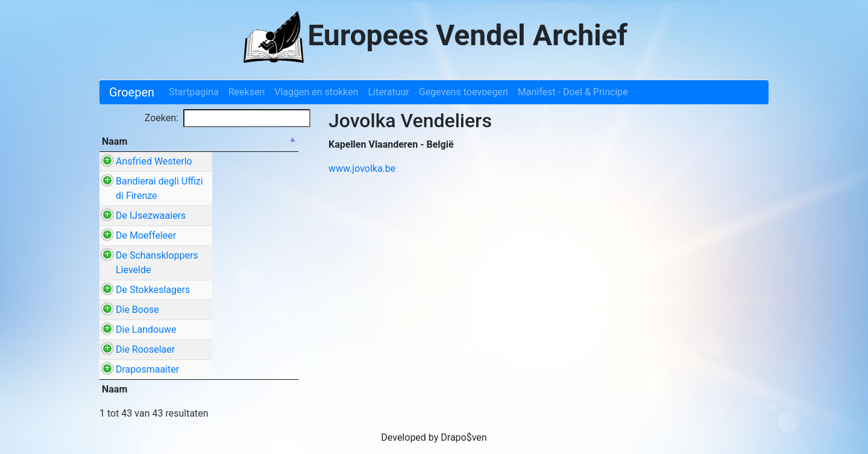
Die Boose (137, 331)
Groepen (132, 92)
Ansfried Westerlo (154, 161)
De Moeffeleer (146, 250)
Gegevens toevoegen (464, 92)
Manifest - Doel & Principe (573, 92)
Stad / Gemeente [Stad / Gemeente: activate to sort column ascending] (251, 141)
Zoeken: (228, 118)
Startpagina (194, 92)
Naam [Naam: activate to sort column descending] (115, 141)
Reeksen (247, 92)
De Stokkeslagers (153, 304)
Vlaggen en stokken (316, 92)
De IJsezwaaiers (151, 223)
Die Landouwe (146, 358)
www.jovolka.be (362, 169)
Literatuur (388, 92)
